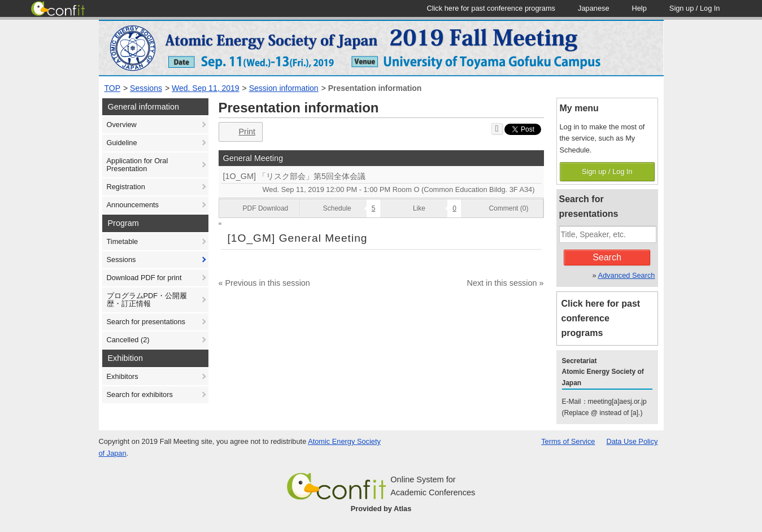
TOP (113, 88)
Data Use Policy (632, 441)
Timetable (123, 241)
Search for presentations (146, 322)
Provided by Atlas (381, 509)
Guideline (122, 143)
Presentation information (375, 88)
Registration (126, 187)
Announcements (133, 205)
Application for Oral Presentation (138, 165)
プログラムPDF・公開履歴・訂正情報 (147, 300)
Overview (122, 125)
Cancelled (128, 340)
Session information (284, 88)
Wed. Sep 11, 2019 (206, 88)
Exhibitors (123, 376)
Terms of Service (568, 441)
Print (240, 132)
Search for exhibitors (140, 394)
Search (607, 257)
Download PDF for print (144, 278)
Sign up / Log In (607, 171)
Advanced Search (626, 275)
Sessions (146, 88)
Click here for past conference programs (601, 318)
